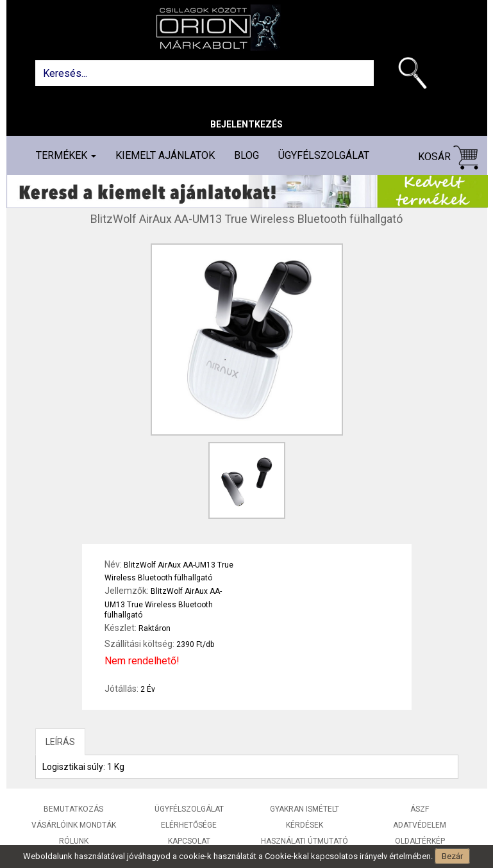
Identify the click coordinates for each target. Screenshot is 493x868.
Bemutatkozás (73, 809)
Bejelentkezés (246, 124)
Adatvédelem (420, 825)
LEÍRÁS (60, 742)
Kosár (448, 157)
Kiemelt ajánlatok (165, 155)
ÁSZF (420, 809)
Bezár (452, 856)
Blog (246, 155)
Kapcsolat (189, 841)
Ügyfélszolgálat (324, 155)
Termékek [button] (66, 155)
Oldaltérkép (420, 841)
